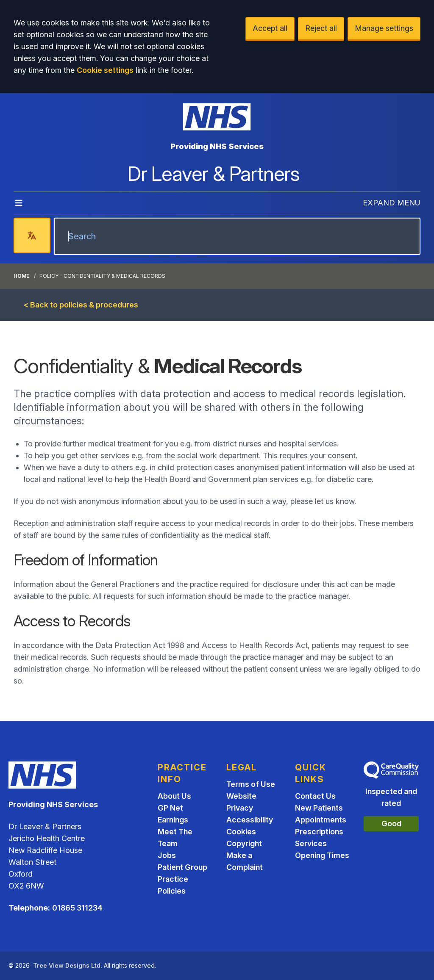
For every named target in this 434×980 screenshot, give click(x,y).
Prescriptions (319, 832)
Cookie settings (105, 70)
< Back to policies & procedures (81, 305)
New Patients (319, 808)
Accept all (270, 28)
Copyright (244, 843)
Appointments (321, 820)
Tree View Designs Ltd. (68, 965)
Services (311, 843)
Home (21, 276)
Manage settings (384, 28)
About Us (174, 796)
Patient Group (182, 867)
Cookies (241, 832)
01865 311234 (77, 908)
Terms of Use (251, 784)
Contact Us (315, 796)
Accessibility (250, 820)
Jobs (167, 855)
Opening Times (322, 855)
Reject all (321, 28)
